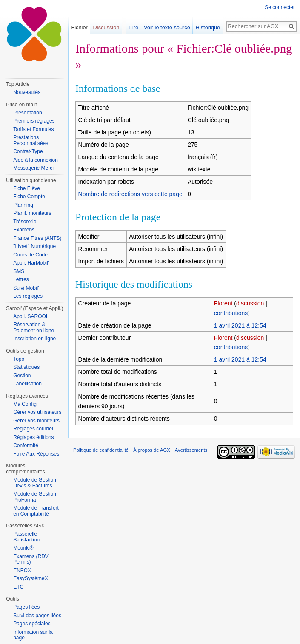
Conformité (26, 445)
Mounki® (23, 548)
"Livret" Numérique (34, 246)
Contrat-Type (28, 151)
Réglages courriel (33, 429)
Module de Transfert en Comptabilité (36, 511)
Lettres (21, 279)
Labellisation (27, 384)
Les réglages (28, 296)
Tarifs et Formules (33, 129)
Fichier (79, 27)
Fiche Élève (27, 188)
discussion (250, 303)
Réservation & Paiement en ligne (34, 328)
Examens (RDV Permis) (31, 559)
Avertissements (191, 450)
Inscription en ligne (34, 339)
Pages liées (26, 607)
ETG (19, 587)
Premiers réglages (34, 121)
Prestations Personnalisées (31, 140)
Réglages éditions (33, 437)
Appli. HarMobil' (31, 263)
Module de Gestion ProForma (35, 497)
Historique (208, 27)
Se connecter (280, 7)
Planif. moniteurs (32, 213)
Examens (24, 230)
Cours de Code (30, 255)
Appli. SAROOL (31, 316)
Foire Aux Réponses (36, 454)
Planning (23, 205)
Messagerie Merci (33, 168)
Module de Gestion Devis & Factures (35, 483)
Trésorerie (25, 222)
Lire (134, 27)
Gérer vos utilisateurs (37, 412)
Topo (19, 359)
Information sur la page (33, 635)
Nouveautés (27, 92)
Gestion (22, 376)
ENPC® (22, 570)
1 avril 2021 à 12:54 (240, 325)
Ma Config (25, 404)
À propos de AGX (151, 450)
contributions (231, 313)
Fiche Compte (29, 197)
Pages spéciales (32, 624)
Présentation (27, 113)
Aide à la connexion (36, 160)
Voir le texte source (167, 27)
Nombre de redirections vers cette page (130, 194)
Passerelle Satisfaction (26, 537)
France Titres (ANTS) (37, 238)
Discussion (106, 27)
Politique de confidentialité (101, 450)
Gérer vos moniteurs (36, 421)
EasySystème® (31, 578)
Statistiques (26, 367)
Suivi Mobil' (26, 288)
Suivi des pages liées (37, 616)
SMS (19, 271)
